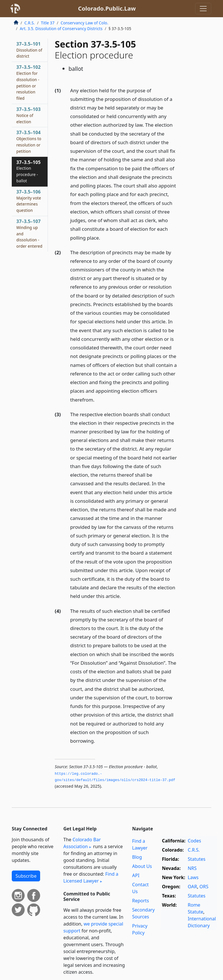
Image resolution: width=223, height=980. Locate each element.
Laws (193, 877)
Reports (141, 901)
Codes (194, 841)
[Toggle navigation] (203, 9)
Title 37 (48, 23)
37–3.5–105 (29, 171)
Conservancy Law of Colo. (84, 23)
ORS (204, 887)
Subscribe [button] (26, 876)
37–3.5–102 (29, 82)
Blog (137, 857)
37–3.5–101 (29, 50)
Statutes (197, 859)
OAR (192, 887)
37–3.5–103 (29, 115)
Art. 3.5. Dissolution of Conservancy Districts (61, 29)
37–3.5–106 (29, 201)
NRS (192, 868)
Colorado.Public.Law (107, 8)
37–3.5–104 (29, 141)
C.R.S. (30, 23)
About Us (142, 866)
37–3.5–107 (29, 233)
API (136, 875)
